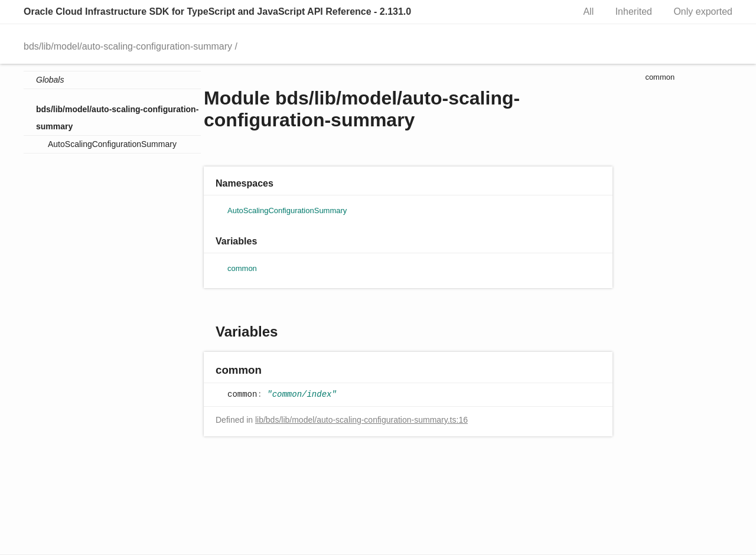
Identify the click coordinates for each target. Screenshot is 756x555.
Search (552, 12)
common (242, 268)
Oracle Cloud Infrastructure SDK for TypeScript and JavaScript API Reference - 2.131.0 (217, 12)
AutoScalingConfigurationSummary (112, 144)
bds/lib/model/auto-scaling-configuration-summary (128, 46)
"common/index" (302, 394)
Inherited (634, 12)
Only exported (703, 12)
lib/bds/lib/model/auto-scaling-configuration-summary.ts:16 (361, 420)
